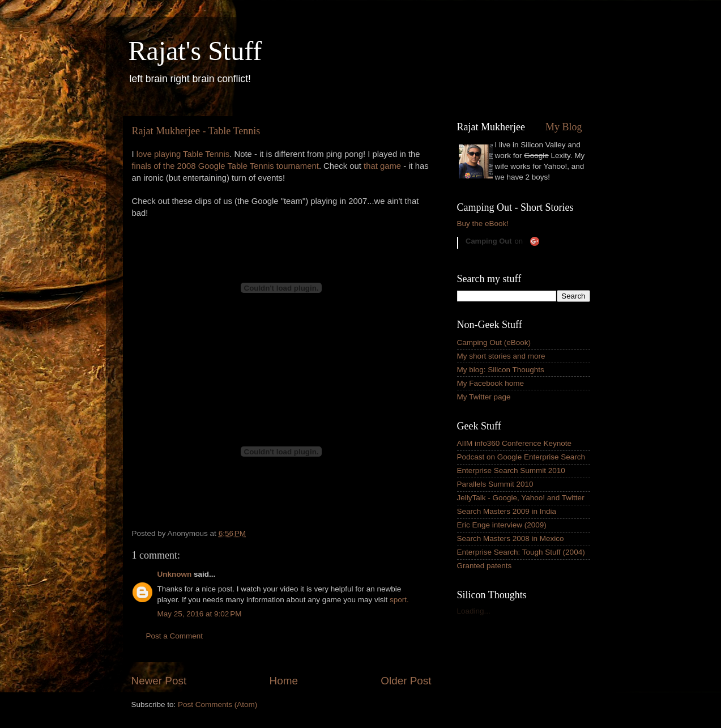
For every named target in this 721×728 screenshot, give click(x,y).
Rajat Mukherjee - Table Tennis (196, 131)
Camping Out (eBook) (494, 342)
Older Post (406, 681)
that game (382, 166)
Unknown (175, 574)
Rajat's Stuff (195, 51)
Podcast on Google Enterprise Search (521, 457)
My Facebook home (491, 383)
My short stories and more (501, 356)
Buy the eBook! (483, 223)
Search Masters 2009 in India (507, 511)
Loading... (474, 611)
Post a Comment (175, 636)
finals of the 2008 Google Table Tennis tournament (225, 166)
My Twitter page (484, 397)
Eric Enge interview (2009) (502, 525)
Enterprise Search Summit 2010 (511, 471)
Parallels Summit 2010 (495, 484)
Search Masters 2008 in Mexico (511, 538)
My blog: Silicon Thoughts (501, 370)
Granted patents (485, 566)
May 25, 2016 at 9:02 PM (200, 614)
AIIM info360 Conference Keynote (515, 443)
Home (284, 681)
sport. (399, 600)
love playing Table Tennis (183, 154)
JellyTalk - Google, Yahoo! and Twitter (521, 498)
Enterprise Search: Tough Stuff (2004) (521, 552)
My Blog (564, 127)
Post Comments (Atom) (217, 704)
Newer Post (159, 681)
